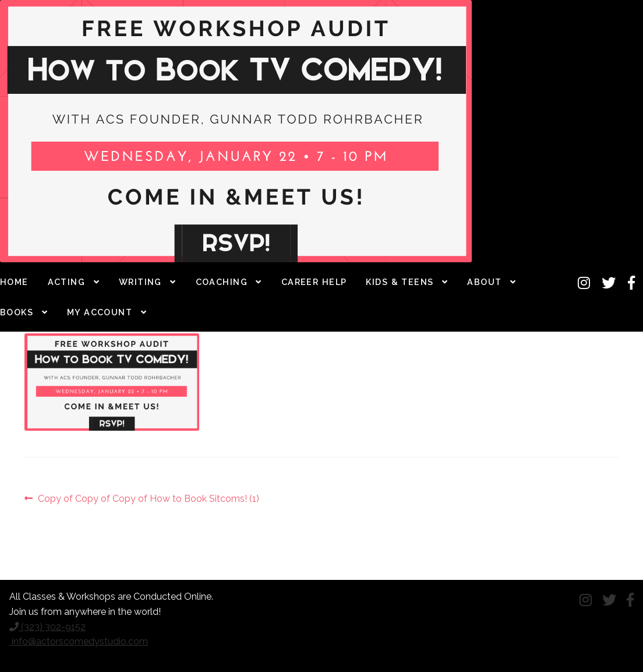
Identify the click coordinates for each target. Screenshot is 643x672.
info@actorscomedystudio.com (79, 641)
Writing (140, 282)
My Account (100, 312)
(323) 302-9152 (47, 627)
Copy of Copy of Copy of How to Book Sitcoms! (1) (148, 499)
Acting (67, 282)
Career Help (314, 282)
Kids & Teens (400, 282)
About (484, 282)
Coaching (222, 282)
